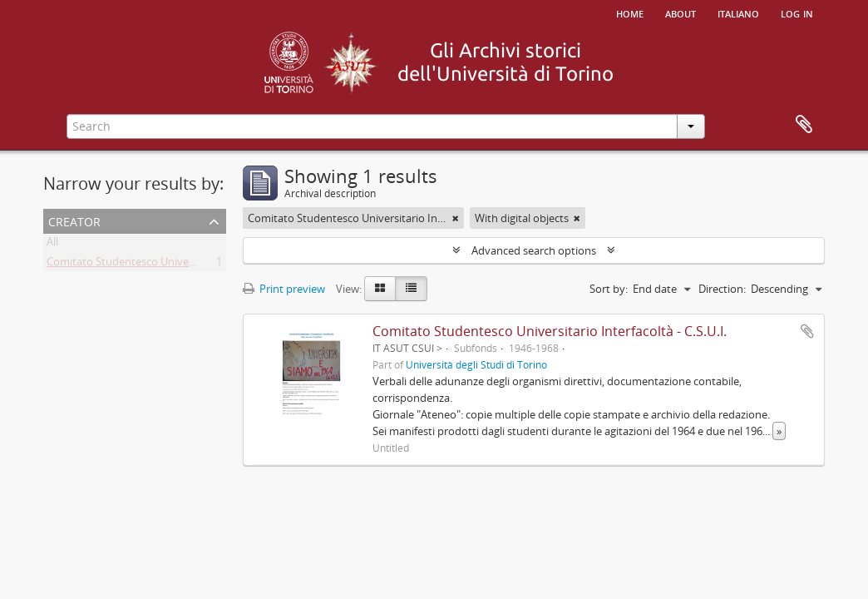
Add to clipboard (807, 331)
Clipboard (804, 125)
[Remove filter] (456, 218)
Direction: (722, 289)
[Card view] (380, 289)
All (52, 245)
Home (630, 12)
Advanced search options (534, 250)
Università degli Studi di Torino (476, 364)
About (681, 12)
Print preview (284, 289)
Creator (74, 220)
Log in (797, 12)
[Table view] (411, 289)
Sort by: (609, 289)
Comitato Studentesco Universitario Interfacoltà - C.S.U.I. (186, 265)
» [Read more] (779, 431)
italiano (738, 12)
